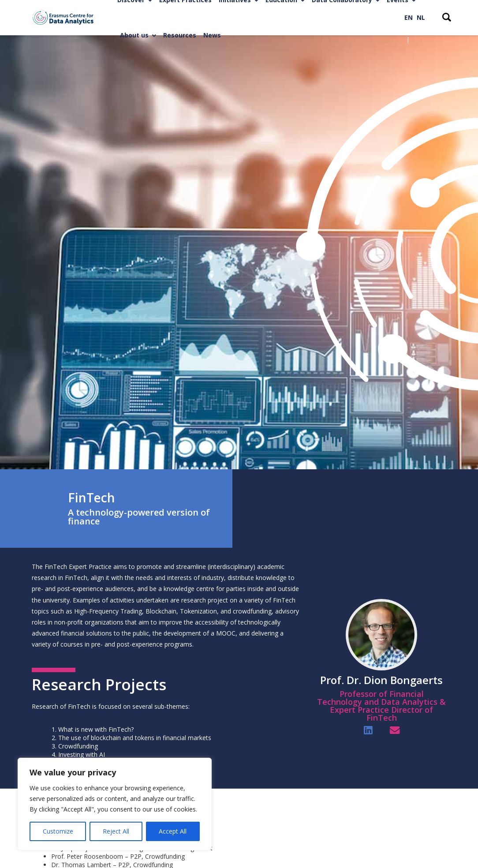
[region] (115, 804)
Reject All (116, 831)
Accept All (173, 831)
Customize (58, 831)
